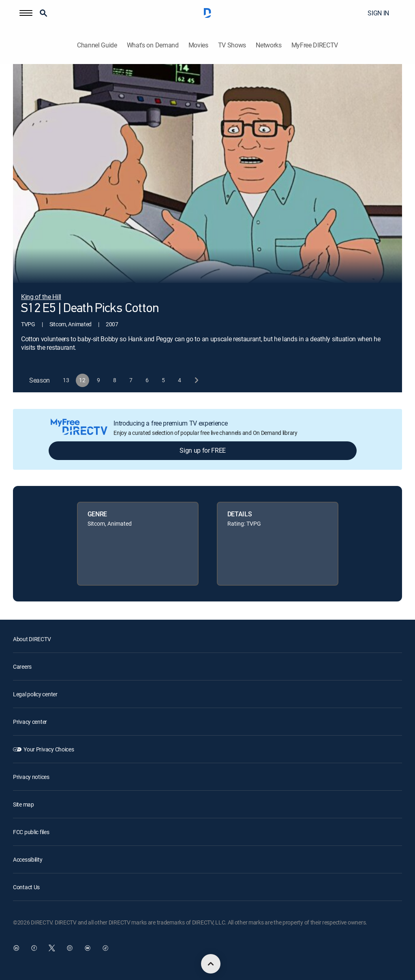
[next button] (196, 380)
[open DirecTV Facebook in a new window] (34, 948)
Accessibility (28, 859)
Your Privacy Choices (49, 749)
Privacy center (30, 722)
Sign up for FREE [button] (203, 450)
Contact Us (26, 887)
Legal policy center (35, 694)
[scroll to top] (211, 964)
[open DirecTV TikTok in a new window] (105, 948)
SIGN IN (378, 13)
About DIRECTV (32, 639)
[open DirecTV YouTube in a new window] (88, 948)
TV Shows (232, 45)
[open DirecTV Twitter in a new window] (52, 948)
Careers (22, 667)
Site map (24, 804)
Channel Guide (97, 45)
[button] (26, 13)
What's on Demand (153, 45)
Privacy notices (31, 777)
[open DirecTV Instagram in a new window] (70, 948)
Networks (268, 45)
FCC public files (31, 832)
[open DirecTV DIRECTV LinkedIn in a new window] (16, 948)
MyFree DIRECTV (315, 45)
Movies (198, 45)
